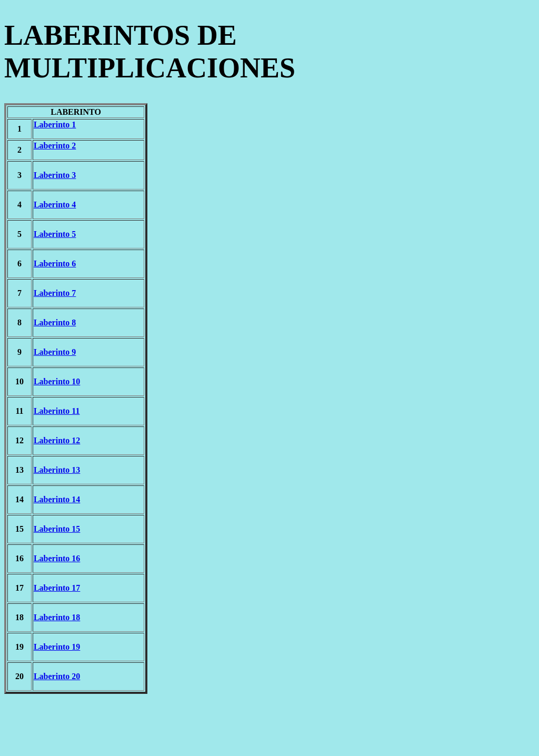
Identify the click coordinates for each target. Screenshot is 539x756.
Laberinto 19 (57, 647)
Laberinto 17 (57, 588)
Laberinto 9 (55, 352)
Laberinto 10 (57, 381)
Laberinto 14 (57, 499)
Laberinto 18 (57, 617)
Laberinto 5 (55, 234)
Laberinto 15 (57, 529)
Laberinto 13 (57, 470)
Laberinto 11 (57, 411)
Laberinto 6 (55, 263)
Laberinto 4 (55, 205)
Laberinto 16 (57, 558)
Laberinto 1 (55, 125)
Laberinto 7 (55, 293)
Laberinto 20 (57, 676)
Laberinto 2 (55, 146)
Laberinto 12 (57, 440)
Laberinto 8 (55, 322)
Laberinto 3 (55, 175)
